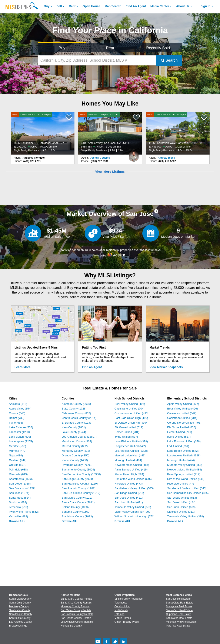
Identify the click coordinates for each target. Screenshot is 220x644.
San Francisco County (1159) (80, 484)
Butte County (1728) (74, 409)
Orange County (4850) (75, 455)
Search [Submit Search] (169, 60)
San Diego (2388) (20, 484)
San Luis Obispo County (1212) (81, 493)
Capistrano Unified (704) (129, 409)
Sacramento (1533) (21, 479)
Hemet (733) (17, 418)
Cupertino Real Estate (178, 614)
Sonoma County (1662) (76, 512)
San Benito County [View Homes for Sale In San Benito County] (20, 618)
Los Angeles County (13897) (79, 437)
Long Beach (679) (20, 437)
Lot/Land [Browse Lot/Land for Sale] (119, 614)
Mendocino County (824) (77, 441)
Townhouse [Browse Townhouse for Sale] (121, 603)
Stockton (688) (18, 502)
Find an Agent (92, 367)
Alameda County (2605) (76, 404)
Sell (59, 6)
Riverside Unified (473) (129, 484)
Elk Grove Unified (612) (129, 427)
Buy (47, 6)
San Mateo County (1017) (78, 498)
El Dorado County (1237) (77, 423)
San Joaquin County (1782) (79, 488)
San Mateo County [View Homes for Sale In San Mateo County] (20, 610)
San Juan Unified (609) (181, 507)
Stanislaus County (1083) (77, 516)
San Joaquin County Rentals (77, 614)
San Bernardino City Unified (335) (188, 493)
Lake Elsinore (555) (21, 427)
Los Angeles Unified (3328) (131, 451)
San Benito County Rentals (76, 618)
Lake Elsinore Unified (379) (131, 441)
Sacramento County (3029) (78, 470)
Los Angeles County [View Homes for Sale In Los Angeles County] (21, 622)
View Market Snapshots (166, 367)
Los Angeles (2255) (21, 441)
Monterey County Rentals (75, 606)
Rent (72, 6)
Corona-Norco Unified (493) (131, 413)
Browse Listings (18, 626)
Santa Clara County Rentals (76, 599)
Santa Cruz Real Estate (179, 610)
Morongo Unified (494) (128, 460)
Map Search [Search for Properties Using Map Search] (113, 6)
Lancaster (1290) (19, 432)
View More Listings (110, 172)
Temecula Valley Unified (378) (133, 507)
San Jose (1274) (19, 493)
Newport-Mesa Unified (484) (132, 465)
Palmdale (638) (18, 470)
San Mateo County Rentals (76, 610)
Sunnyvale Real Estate (179, 606)
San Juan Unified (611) (129, 502)
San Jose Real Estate (178, 599)
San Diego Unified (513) (129, 493)
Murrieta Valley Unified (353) (185, 465)
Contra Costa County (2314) (79, 418)
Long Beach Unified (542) (130, 446)
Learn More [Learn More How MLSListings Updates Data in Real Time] (22, 367)
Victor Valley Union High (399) (133, 512)
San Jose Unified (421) (129, 498)
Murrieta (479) (18, 451)
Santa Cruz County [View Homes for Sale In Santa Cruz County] (20, 603)
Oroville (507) (17, 465)
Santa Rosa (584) (20, 498)
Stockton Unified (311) (181, 512)
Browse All (17, 521)
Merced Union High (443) (130, 455)
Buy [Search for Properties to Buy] (62, 48)
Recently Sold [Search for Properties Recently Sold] (158, 48)
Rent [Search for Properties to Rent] (110, 48)
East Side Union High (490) (131, 418)
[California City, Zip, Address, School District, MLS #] (97, 60)
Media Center (160, 6)
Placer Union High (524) (129, 474)
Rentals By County (71, 626)
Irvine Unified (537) (126, 437)
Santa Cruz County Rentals (76, 603)
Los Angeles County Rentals (77, 622)
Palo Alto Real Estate (178, 626)
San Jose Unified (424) (181, 502)
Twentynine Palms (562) (24, 512)
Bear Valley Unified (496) (130, 404)
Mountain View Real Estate (181, 622)
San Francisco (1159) (22, 488)
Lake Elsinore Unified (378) (184, 441)
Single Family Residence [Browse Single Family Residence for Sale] (129, 599)
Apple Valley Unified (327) (183, 404)
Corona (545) (17, 413)
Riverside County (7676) (77, 465)
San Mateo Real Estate (179, 618)
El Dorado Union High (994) (131, 423)
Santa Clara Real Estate (180, 603)
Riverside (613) (18, 474)
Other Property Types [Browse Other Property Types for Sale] (127, 622)
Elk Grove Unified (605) (182, 427)
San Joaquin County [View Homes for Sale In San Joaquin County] (21, 614)
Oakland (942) (18, 460)
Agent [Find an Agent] (136, 6)
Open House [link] (91, 6)
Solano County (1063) (75, 507)
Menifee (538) (17, 446)
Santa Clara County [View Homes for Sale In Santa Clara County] (20, 599)
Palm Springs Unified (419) (131, 470)
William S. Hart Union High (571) (134, 516)
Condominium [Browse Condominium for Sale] (122, 606)
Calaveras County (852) (76, 413)
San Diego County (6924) (77, 479)
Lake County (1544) (74, 432)
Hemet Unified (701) (127, 432)
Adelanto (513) (18, 404)
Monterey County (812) (76, 451)
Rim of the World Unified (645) (133, 479)
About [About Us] (183, 6)
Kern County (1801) (74, 427)
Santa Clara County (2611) (78, 502)
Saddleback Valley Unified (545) (134, 488)
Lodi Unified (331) (178, 446)
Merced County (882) (75, 446)
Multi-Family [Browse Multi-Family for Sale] (121, 610)
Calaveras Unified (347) (182, 413)
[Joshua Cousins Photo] (134, 155)
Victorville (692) (18, 516)
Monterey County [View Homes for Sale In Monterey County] (19, 606)
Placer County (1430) (75, 460)
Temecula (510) (19, 507)
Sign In (205, 6)
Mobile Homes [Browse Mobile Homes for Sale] (123, 618)
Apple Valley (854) (20, 409)
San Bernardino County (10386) (81, 474)
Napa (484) (16, 455)
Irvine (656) (16, 423)
